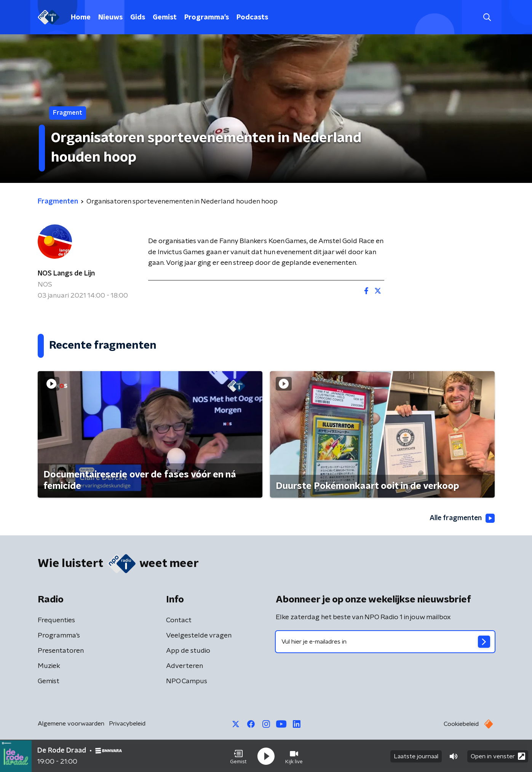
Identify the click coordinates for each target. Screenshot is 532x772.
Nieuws (110, 18)
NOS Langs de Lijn (66, 274)
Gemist (165, 18)
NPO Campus (187, 681)
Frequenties (56, 620)
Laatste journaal (416, 756)
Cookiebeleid (461, 724)
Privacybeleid (127, 724)
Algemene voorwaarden (71, 724)
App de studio (188, 651)
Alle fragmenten (462, 518)
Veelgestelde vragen (199, 636)
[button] (238, 756)
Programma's (207, 18)
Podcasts (252, 18)
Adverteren (185, 666)
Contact (179, 620)
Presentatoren (61, 651)
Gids (138, 18)
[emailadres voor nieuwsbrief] (385, 642)
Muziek (49, 666)
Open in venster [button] (498, 756)
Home (81, 18)
